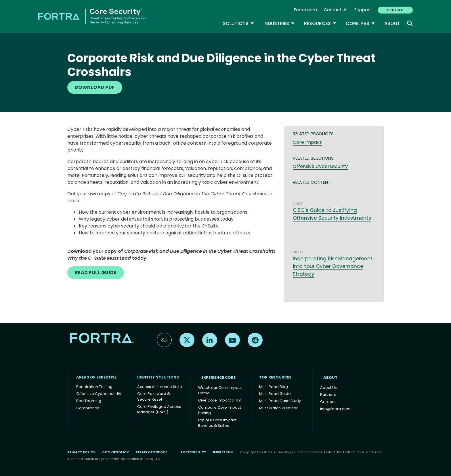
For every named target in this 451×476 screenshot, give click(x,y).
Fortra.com (305, 10)
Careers (328, 402)
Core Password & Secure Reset (154, 396)
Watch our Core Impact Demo (220, 390)
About (392, 23)
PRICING (395, 10)
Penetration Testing (94, 387)
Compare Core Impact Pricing (220, 410)
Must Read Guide (275, 394)
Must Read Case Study (280, 401)
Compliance (88, 408)
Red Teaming (89, 401)
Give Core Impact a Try (219, 400)
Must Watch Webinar (278, 408)
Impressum (223, 452)
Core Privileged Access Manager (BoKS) (159, 409)
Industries (279, 23)
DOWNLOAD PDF (95, 87)
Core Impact (307, 142)
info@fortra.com (335, 409)
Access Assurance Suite (160, 387)
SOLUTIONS (239, 23)
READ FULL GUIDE (96, 273)
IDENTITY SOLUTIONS (158, 377)
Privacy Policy (81, 452)
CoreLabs (360, 23)
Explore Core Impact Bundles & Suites (217, 423)
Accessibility (193, 452)
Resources (320, 23)
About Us (328, 388)
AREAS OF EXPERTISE (96, 377)
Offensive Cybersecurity (320, 166)
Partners (328, 394)
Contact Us (336, 10)
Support (363, 10)
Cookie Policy (115, 452)
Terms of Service (151, 452)
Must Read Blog (274, 387)
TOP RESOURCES (275, 377)
